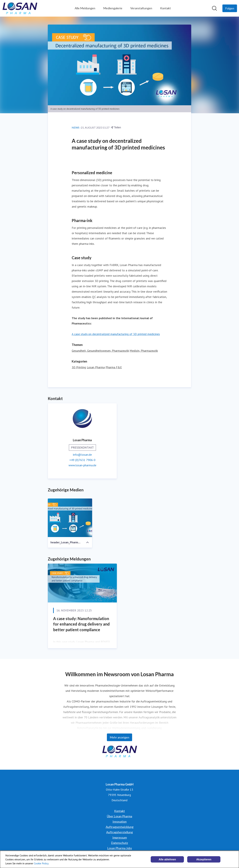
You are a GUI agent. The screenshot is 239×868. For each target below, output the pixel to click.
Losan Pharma (96, 367)
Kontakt (165, 8)
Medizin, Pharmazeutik (144, 351)
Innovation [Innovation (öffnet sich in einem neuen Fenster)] (120, 822)
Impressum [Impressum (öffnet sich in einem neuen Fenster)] (120, 837)
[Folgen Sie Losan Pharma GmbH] (230, 8)
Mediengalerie (113, 8)
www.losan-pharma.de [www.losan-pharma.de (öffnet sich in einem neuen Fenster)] (82, 465)
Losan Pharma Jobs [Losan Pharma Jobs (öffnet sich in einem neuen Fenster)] (120, 848)
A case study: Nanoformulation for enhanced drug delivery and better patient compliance (81, 624)
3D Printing (79, 367)
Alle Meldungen (85, 8)
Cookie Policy (41, 863)
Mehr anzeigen (119, 737)
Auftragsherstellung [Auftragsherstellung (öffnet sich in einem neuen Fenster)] (119, 832)
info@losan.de (82, 455)
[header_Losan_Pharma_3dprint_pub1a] (70, 518)
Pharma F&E (114, 367)
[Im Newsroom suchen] (214, 8)
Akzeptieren (204, 859)
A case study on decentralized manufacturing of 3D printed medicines (116, 334)
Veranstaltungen (141, 8)
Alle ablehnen (167, 859)
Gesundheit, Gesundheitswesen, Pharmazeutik (100, 351)
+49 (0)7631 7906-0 (82, 460)
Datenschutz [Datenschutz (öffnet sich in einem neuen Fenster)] (119, 843)
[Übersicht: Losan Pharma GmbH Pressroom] (20, 8)
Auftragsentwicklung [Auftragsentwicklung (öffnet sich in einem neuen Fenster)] (120, 827)
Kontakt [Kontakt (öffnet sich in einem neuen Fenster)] (119, 811)
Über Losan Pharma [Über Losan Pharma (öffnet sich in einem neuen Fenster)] (119, 816)
